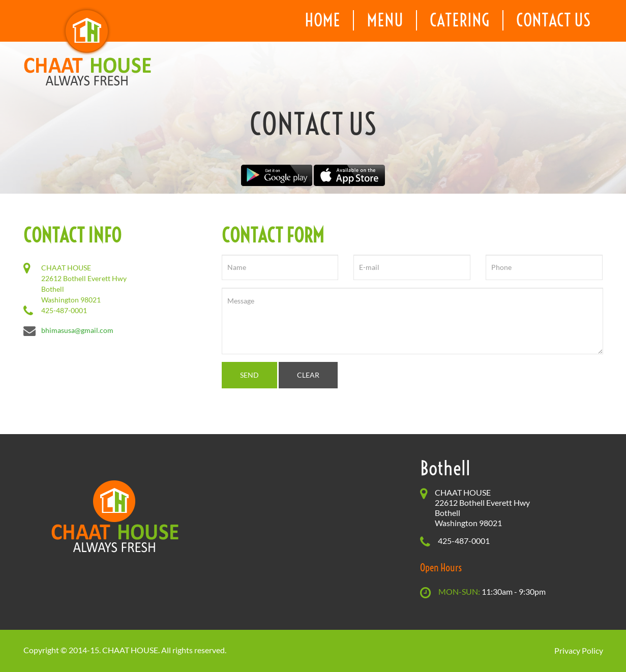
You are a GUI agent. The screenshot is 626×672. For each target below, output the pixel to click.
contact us (553, 20)
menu (385, 20)
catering (460, 20)
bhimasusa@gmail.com (77, 330)
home (322, 20)
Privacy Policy (579, 650)
